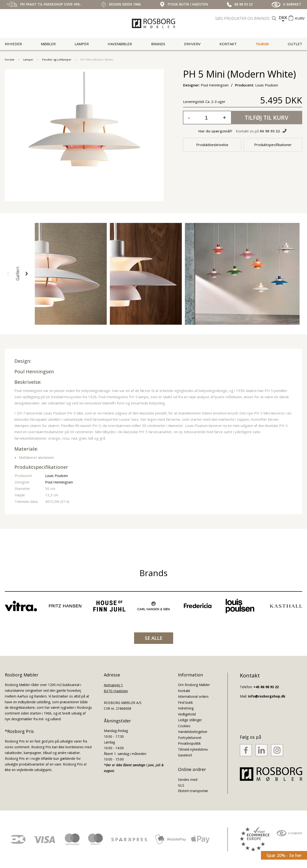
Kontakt (228, 44)
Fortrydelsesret (190, 738)
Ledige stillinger (190, 720)
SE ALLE (154, 638)
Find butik (185, 702)
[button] (8, 274)
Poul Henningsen (34, 372)
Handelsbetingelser (193, 732)
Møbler (48, 44)
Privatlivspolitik (189, 743)
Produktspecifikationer (273, 145)
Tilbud (262, 44)
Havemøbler (120, 44)
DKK (283, 17)
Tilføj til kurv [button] (266, 117)
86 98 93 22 (270, 131)
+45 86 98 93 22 (266, 687)
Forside (10, 60)
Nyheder (13, 44)
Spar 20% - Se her (284, 855)
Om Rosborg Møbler (194, 685)
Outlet (295, 44)
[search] (246, 18)
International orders (193, 696)
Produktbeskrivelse (212, 145)
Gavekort (185, 755)
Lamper (82, 44)
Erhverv (192, 44)
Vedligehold (187, 714)
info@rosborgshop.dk (267, 696)
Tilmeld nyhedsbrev (193, 749)
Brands (158, 44)
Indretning (186, 708)
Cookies (184, 726)
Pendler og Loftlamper (57, 60)
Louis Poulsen (56, 476)
